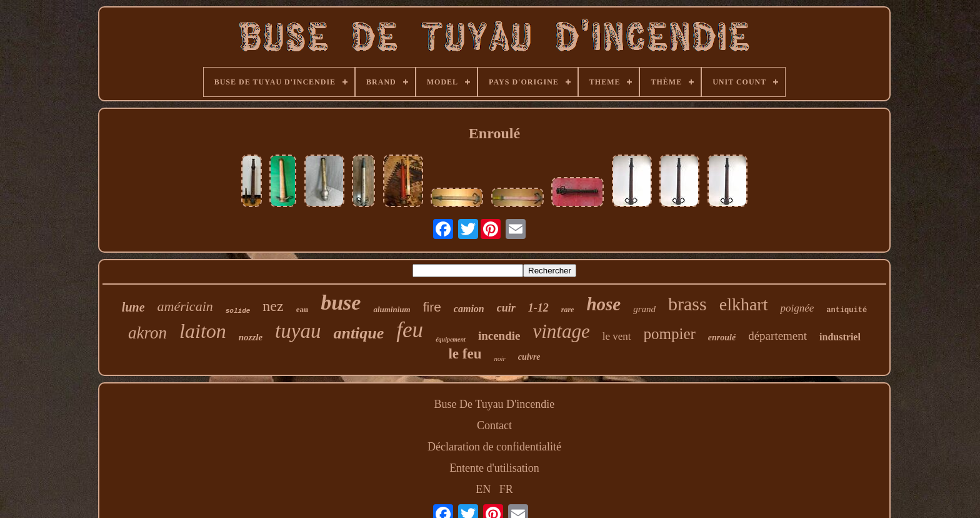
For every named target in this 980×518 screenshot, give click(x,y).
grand (644, 309)
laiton (203, 331)
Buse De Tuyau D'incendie (495, 404)
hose (603, 304)
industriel (840, 337)
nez (273, 306)
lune (133, 307)
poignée (797, 308)
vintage (561, 331)
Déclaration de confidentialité (494, 447)
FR (506, 489)
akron (147, 333)
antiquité (847, 310)
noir (499, 358)
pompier (670, 334)
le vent (617, 336)
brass (687, 304)
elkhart (744, 304)
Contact (494, 425)
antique (358, 333)
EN (483, 489)
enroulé (722, 338)
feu (410, 330)
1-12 (538, 308)
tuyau (298, 331)
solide (238, 311)
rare (568, 310)
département (777, 336)
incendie (499, 336)
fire (432, 307)
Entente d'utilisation (494, 468)
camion (469, 309)
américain (185, 306)
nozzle (251, 337)
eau (302, 309)
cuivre (529, 357)
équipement (451, 339)
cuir (506, 308)
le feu (465, 354)
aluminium (392, 309)
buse (341, 302)
